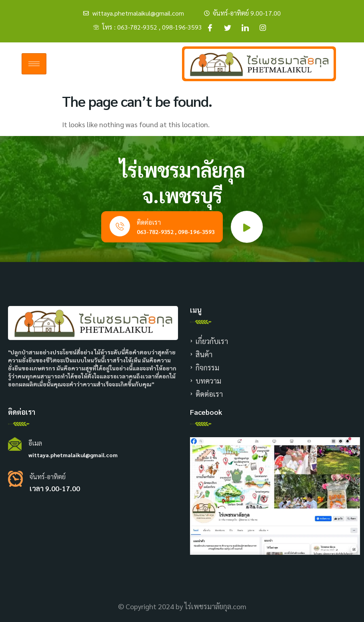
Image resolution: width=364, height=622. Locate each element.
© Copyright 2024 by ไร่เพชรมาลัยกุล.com (182, 606)
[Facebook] (210, 27)
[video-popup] (247, 227)
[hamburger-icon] (34, 64)
